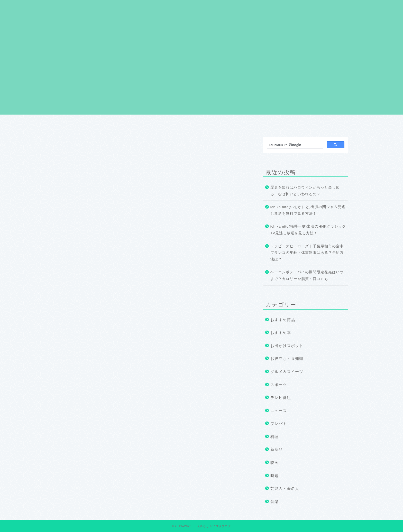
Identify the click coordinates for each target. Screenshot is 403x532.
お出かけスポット (287, 346)
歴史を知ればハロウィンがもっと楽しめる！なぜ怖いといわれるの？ (305, 191)
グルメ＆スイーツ (287, 372)
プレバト (279, 423)
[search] (294, 145)
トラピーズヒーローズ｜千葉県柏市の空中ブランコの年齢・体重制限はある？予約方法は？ (307, 253)
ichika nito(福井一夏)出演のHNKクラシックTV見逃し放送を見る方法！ (308, 230)
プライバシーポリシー (201, 124)
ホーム (84, 124)
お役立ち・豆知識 (287, 358)
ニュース (279, 411)
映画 (274, 463)
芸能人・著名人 (285, 488)
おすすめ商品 (283, 320)
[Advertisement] (201, 79)
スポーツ (279, 385)
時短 (274, 476)
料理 (274, 437)
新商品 (277, 449)
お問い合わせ (319, 124)
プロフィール (143, 124)
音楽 (274, 502)
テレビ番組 (281, 398)
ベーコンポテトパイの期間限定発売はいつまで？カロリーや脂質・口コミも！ (307, 276)
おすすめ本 (281, 333)
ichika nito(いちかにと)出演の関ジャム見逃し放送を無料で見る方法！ (308, 210)
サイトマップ (260, 124)
